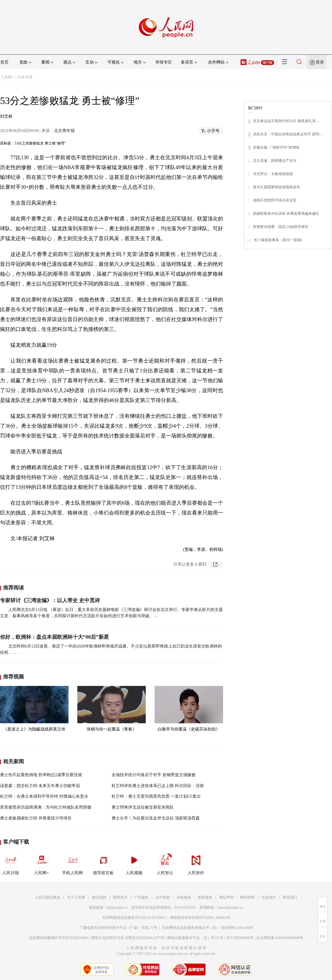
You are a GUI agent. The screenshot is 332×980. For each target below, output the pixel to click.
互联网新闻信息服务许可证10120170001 (134, 918)
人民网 (6, 77)
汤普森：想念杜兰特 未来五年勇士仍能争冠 (40, 786)
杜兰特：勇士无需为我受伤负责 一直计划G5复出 (156, 796)
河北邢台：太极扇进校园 (273, 174)
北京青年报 (64, 131)
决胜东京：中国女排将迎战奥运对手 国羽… (288, 134)
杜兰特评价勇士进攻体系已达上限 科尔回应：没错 (158, 786)
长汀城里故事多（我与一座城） (279, 240)
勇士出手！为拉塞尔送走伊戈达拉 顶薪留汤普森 (156, 818)
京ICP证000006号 (240, 938)
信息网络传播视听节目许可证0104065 (59, 938)
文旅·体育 (25, 77)
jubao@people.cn (230, 908)
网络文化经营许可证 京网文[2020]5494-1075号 (128, 938)
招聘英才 (120, 897)
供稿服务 (184, 897)
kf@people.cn (117, 908)
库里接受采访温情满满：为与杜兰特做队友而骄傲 (46, 807)
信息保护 (269, 897)
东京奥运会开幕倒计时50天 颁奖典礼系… (286, 121)
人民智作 (196, 863)
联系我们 (290, 897)
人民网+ (41, 863)
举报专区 (164, 62)
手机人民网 (72, 863)
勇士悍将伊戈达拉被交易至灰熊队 (143, 807)
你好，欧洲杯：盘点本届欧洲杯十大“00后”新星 (54, 637)
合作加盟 (163, 897)
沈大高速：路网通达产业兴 (275, 161)
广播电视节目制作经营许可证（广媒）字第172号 (118, 928)
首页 (4, 62)
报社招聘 (99, 897)
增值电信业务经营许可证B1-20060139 (200, 918)
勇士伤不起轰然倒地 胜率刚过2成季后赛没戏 (41, 775)
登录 (320, 62)
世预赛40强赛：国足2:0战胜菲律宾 (281, 227)
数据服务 (205, 897)
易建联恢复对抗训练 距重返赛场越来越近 (286, 214)
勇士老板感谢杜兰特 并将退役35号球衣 (36, 818)
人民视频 (134, 863)
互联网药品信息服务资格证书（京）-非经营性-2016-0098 (207, 928)
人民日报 (11, 863)
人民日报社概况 (47, 897)
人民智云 (165, 863)
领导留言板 (103, 863)
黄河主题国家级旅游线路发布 (276, 187)
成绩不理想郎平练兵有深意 (275, 200)
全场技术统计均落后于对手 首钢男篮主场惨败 (154, 775)
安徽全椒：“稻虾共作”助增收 (276, 147)
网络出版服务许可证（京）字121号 (195, 938)
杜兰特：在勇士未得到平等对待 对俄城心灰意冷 (44, 796)
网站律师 (247, 897)
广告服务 (141, 897)
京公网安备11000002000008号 (280, 938)
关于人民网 (76, 897)
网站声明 (226, 897)
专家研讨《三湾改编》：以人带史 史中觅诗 (50, 600)
